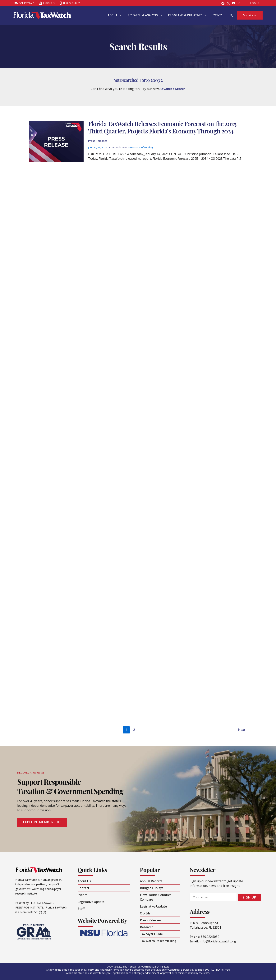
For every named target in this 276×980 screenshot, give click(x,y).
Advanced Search (172, 89)
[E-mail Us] (47, 3)
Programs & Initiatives (187, 15)
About (115, 15)
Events (218, 15)
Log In (255, 3)
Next (244, 730)
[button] (120, 15)
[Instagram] (228, 3)
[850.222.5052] (69, 3)
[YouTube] (234, 3)
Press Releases (98, 142)
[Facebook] (223, 3)
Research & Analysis (145, 15)
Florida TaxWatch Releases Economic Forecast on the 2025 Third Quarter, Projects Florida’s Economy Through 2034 (162, 128)
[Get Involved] (24, 3)
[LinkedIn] (239, 3)
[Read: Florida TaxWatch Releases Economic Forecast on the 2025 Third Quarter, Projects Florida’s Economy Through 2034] (56, 143)
